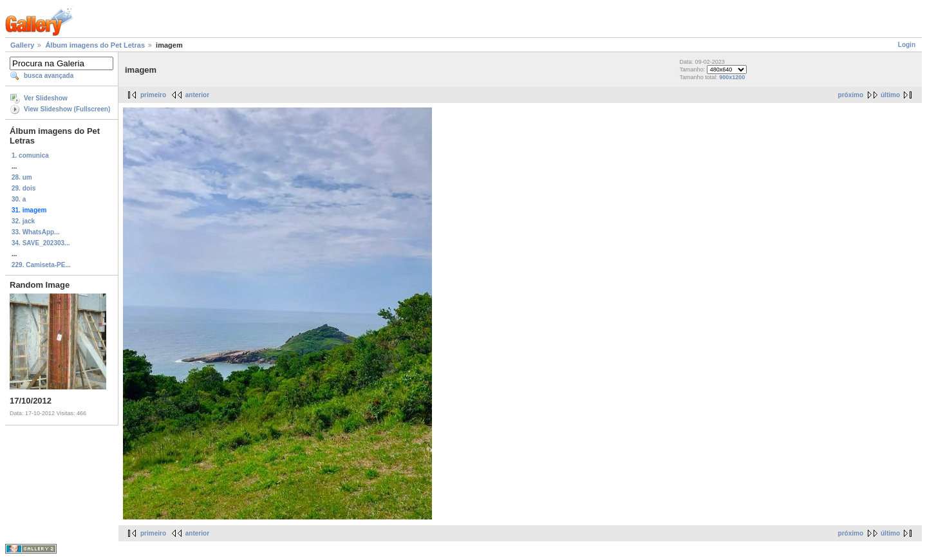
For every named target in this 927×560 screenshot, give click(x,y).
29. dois (23, 188)
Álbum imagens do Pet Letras (95, 45)
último (890, 95)
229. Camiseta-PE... (41, 265)
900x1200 (732, 77)
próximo (851, 95)
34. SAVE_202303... (41, 243)
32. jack (23, 221)
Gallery (22, 45)
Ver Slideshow (46, 98)
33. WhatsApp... (35, 232)
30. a (19, 199)
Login (907, 45)
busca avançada (49, 76)
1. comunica (30, 155)
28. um (22, 177)
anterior (197, 95)
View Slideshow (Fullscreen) (67, 109)
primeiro (153, 95)
